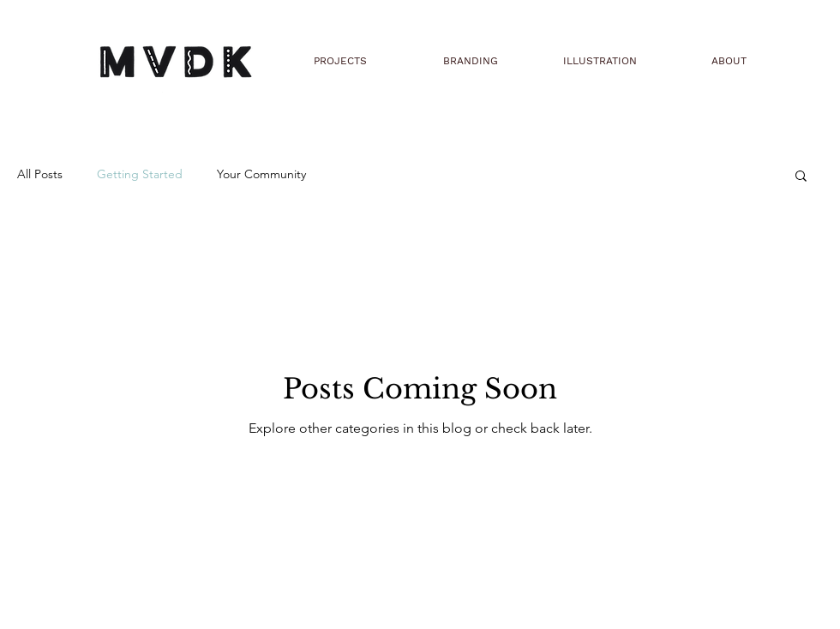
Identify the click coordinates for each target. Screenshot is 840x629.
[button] (801, 177)
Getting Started (140, 174)
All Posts (40, 174)
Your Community (261, 174)
